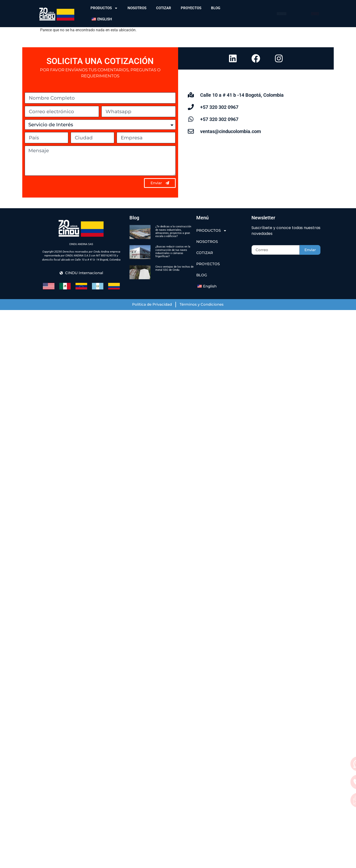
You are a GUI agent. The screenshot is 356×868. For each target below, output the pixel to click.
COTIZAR (164, 8)
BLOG (216, 8)
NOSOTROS (137, 8)
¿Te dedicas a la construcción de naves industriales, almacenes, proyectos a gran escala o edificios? (173, 231)
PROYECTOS (191, 8)
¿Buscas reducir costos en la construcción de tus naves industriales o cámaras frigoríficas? (173, 251)
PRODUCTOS (104, 8)
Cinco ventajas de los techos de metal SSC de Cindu (174, 268)
